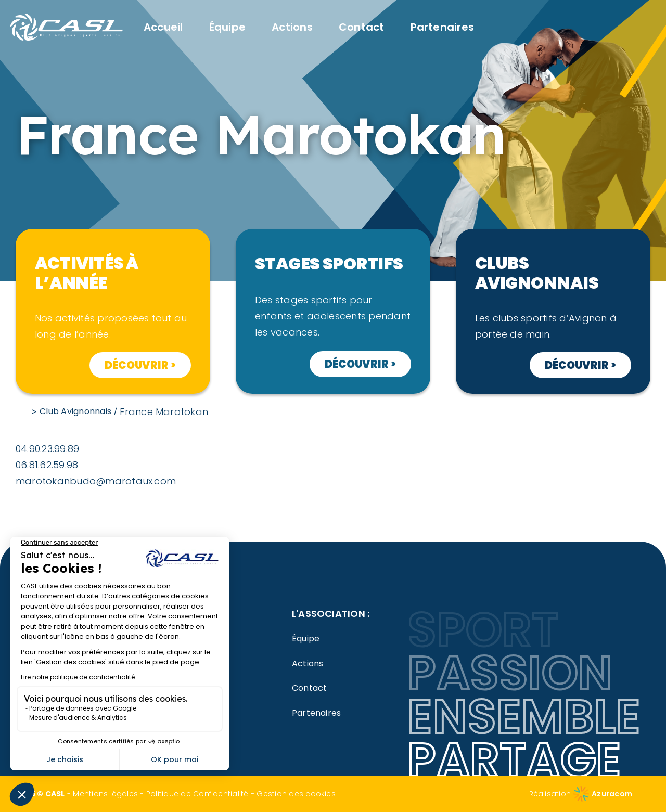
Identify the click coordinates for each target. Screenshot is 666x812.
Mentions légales (105, 794)
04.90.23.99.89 (47, 449)
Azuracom (612, 794)
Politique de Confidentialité (197, 794)
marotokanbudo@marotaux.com (96, 481)
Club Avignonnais (75, 411)
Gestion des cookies (296, 794)
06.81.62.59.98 (47, 465)
